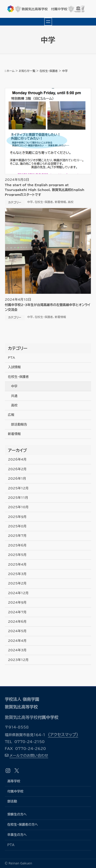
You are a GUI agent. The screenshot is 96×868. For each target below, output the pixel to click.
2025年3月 (17, 574)
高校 (71, 202)
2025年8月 (17, 526)
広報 (11, 415)
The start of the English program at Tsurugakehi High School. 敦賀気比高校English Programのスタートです (45, 190)
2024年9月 (17, 602)
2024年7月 (17, 612)
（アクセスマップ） (63, 735)
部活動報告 (19, 424)
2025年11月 (18, 498)
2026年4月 (17, 459)
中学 (30, 202)
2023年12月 (18, 660)
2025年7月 (17, 536)
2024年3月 (17, 650)
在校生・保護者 (44, 202)
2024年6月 (17, 622)
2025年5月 (17, 555)
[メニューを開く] (48, 22)
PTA (12, 358)
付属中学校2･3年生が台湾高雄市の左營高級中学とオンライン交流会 (48, 307)
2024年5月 (17, 631)
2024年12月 (18, 593)
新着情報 (60, 202)
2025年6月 (17, 545)
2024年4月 (17, 641)
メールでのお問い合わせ (29, 756)
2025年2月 (17, 583)
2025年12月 (18, 488)
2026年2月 (17, 469)
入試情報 (14, 367)
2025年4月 (17, 564)
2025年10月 (18, 507)
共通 (14, 396)
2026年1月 (17, 478)
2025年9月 (17, 517)
